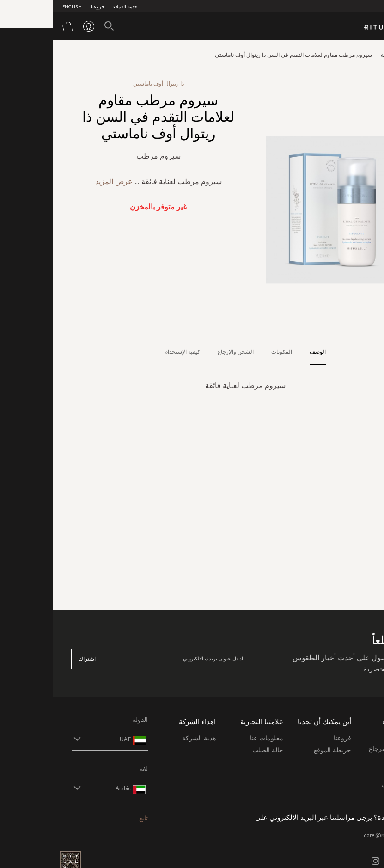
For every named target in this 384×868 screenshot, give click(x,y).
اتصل (358, 773)
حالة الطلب (215, 750)
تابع (90, 818)
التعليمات (353, 761)
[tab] (260, 352)
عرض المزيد (61, 182)
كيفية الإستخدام (129, 352)
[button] (48, 739)
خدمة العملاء (72, 7)
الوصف (265, 352)
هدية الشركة (146, 738)
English (19, 7)
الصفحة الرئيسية (347, 55)
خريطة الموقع (279, 750)
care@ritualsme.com (338, 835)
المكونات (229, 352)
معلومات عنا (213, 738)
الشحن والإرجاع (183, 352)
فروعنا (44, 7)
